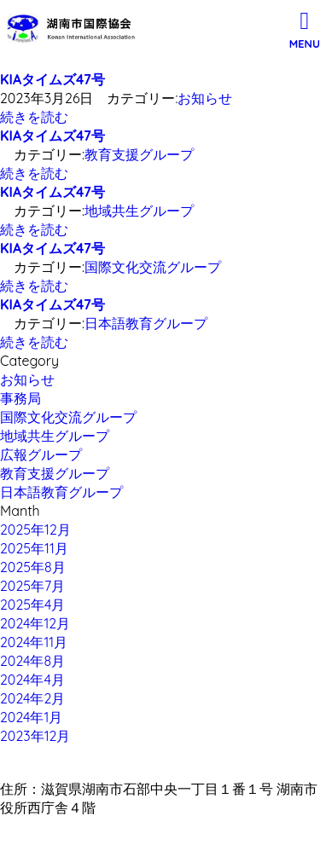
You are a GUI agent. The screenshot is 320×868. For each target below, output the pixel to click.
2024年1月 (31, 717)
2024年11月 (34, 642)
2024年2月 (32, 698)
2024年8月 (32, 661)
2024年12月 (35, 623)
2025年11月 (34, 548)
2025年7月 (32, 586)
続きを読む (34, 117)
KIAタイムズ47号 (52, 79)
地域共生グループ (139, 211)
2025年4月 (32, 605)
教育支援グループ (139, 154)
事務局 (20, 398)
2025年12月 (35, 529)
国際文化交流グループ (153, 267)
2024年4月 (32, 680)
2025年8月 (33, 567)
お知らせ (205, 98)
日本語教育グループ (146, 323)
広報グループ (41, 454)
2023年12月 (35, 736)
